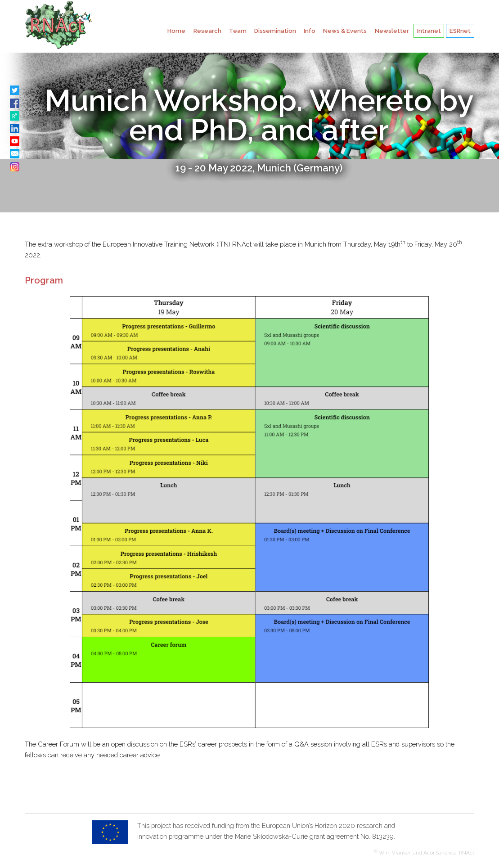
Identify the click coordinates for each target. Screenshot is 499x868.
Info (310, 31)
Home (176, 31)
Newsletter (392, 31)
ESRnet (460, 31)
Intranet (429, 31)
